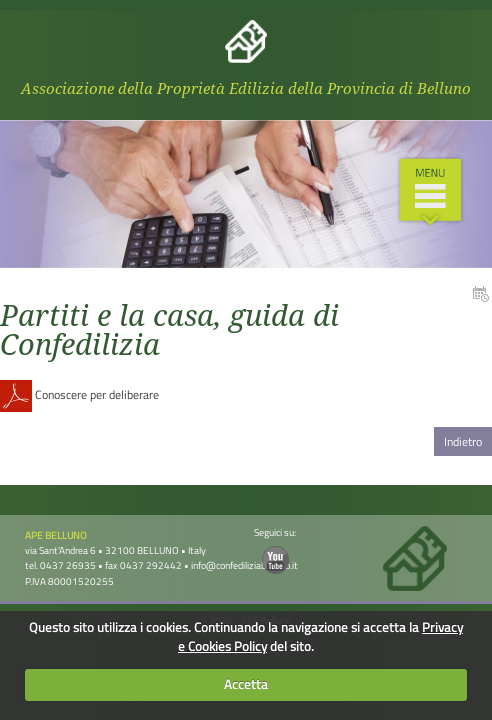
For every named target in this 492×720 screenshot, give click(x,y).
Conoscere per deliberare (79, 394)
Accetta (246, 684)
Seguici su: (275, 549)
